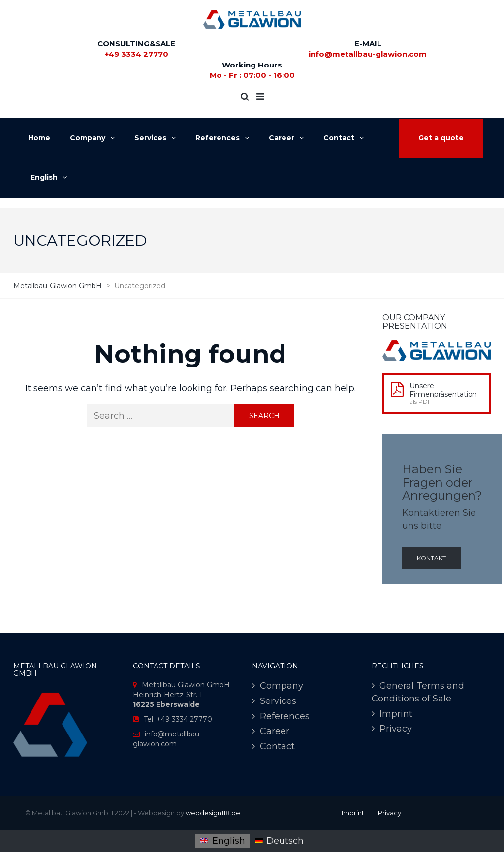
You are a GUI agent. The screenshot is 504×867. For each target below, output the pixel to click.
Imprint (396, 714)
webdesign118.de (213, 813)
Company (282, 686)
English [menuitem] (229, 841)
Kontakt (431, 558)
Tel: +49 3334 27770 (178, 719)
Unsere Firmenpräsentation (443, 390)
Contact (277, 746)
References (285, 716)
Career (275, 731)
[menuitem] (222, 841)
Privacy (396, 729)
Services (278, 701)
